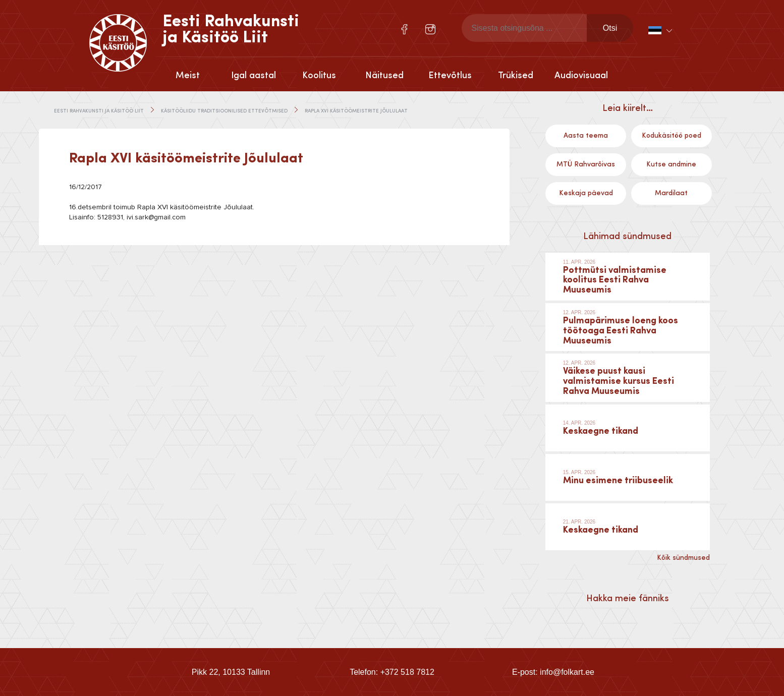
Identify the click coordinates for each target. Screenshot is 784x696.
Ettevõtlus (450, 76)
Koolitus (319, 76)
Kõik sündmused (683, 558)
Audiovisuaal (581, 76)
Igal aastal (254, 76)
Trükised (516, 76)
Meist (188, 76)
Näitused (384, 76)
